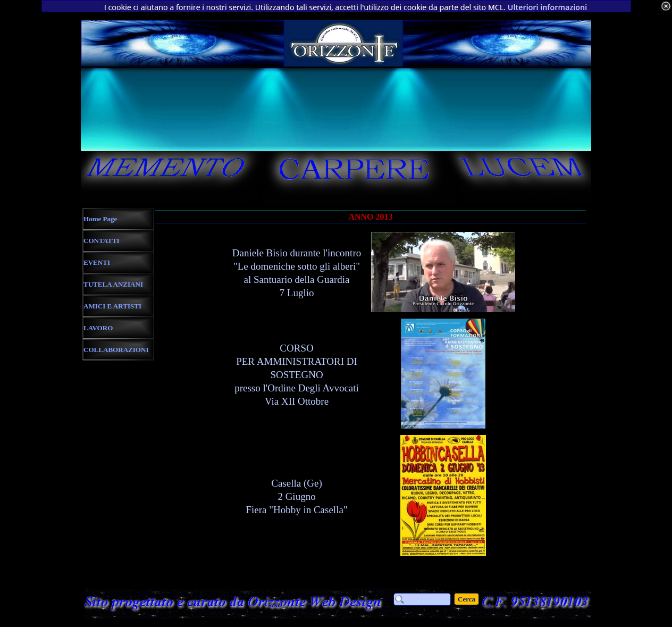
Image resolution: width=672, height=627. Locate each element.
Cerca (467, 599)
